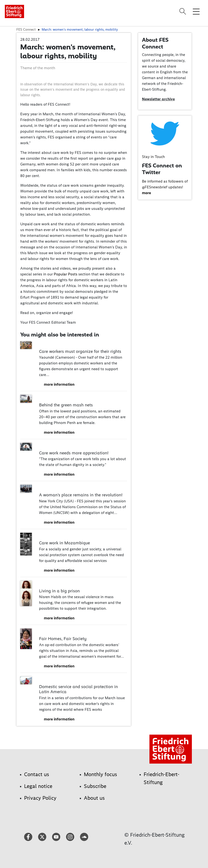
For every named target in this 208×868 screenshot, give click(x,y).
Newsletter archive (158, 99)
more (146, 193)
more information (59, 384)
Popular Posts (66, 274)
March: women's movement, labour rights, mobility (80, 29)
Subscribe (95, 786)
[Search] (183, 11)
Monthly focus (101, 774)
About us (94, 798)
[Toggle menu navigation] (196, 11)
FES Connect (26, 29)
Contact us (37, 774)
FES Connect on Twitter (162, 169)
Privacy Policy (40, 798)
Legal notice (38, 786)
